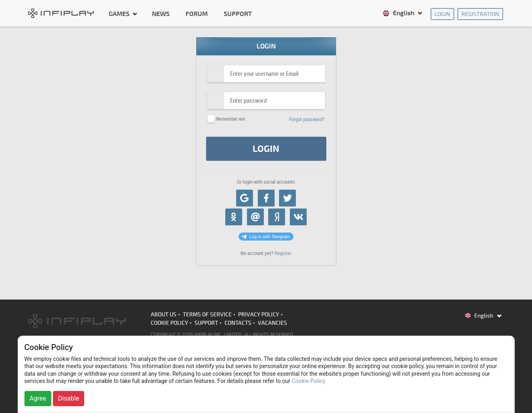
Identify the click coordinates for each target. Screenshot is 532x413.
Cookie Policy (169, 323)
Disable (69, 398)
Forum (197, 14)
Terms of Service (207, 315)
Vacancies (272, 323)
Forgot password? (307, 119)
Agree (38, 398)
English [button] (399, 13)
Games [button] (120, 14)
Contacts (238, 323)
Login (442, 14)
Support (238, 14)
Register (283, 253)
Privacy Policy (259, 315)
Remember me (231, 119)
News (161, 14)
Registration (480, 14)
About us (164, 315)
